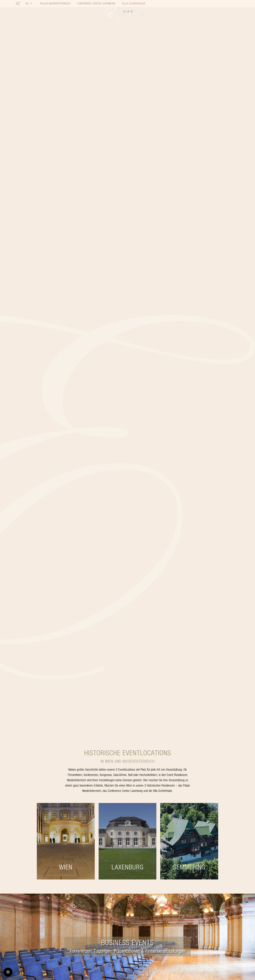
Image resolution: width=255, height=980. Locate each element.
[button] (29, 3)
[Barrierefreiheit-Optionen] (8, 972)
